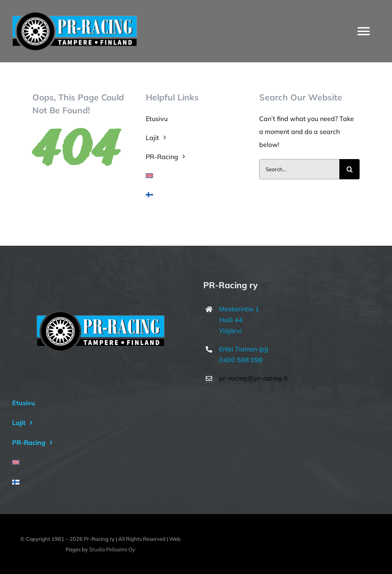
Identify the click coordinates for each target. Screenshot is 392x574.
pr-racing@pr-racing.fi (253, 378)
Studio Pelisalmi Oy (112, 549)
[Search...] (299, 169)
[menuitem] (196, 176)
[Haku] (349, 169)
